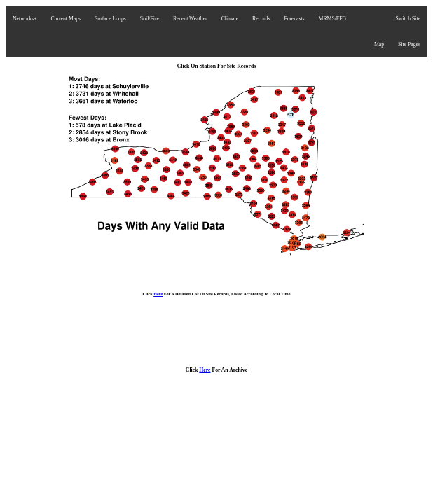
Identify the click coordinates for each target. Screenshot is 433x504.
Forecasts (294, 19)
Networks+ (25, 19)
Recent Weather (190, 19)
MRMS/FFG (332, 19)
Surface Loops (110, 19)
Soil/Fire (150, 19)
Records (261, 19)
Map (379, 44)
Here (158, 294)
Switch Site (408, 19)
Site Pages (409, 44)
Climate (230, 19)
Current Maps (66, 19)
